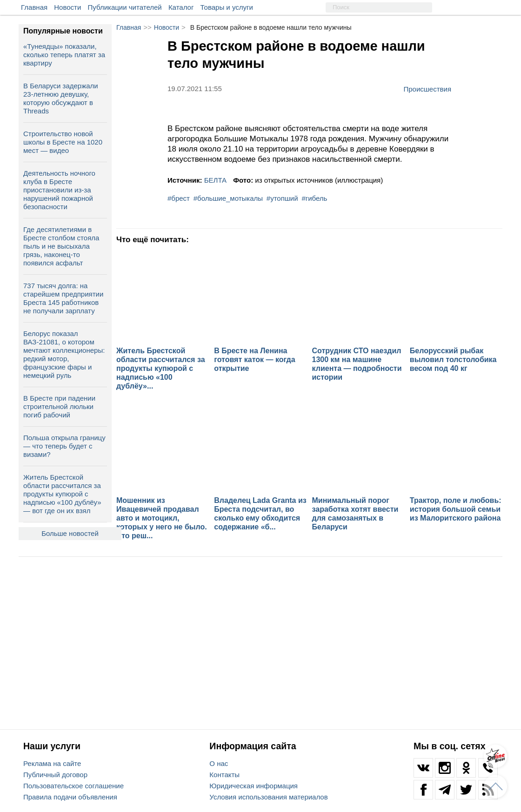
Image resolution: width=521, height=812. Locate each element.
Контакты (224, 775)
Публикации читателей (125, 7)
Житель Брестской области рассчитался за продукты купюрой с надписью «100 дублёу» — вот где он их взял (62, 494)
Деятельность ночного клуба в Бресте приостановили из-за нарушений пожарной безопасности (59, 190)
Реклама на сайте (52, 763)
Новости (67, 7)
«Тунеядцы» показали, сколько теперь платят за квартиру (64, 55)
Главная (34, 7)
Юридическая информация (254, 786)
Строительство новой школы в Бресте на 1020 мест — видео (63, 142)
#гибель (314, 198)
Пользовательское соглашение (73, 786)
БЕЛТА (215, 180)
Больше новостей (70, 533)
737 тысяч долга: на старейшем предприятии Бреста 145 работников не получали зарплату (63, 298)
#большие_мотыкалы (228, 198)
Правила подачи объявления (70, 797)
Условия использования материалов (268, 797)
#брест (179, 198)
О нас (219, 763)
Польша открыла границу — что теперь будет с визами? (64, 446)
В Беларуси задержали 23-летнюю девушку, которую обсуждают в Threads (61, 98)
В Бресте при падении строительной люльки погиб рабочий (59, 406)
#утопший (282, 198)
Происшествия (427, 89)
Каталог (181, 7)
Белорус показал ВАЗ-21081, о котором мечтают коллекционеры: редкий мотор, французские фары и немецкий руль (64, 354)
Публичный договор (55, 775)
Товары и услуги (227, 7)
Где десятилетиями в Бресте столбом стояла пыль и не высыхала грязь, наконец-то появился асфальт (61, 246)
